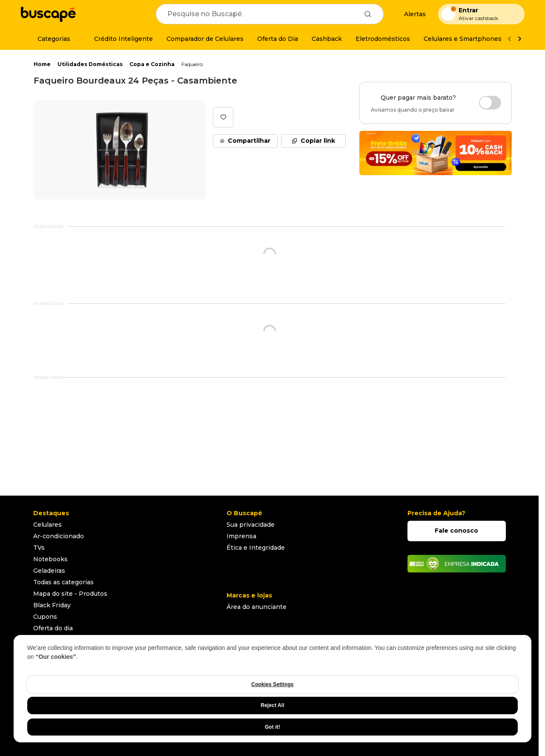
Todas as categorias (63, 582)
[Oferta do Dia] (278, 39)
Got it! (272, 727)
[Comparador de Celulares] (205, 39)
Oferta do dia (53, 628)
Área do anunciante (257, 607)
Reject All (272, 705)
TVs (39, 548)
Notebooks (50, 559)
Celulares (47, 525)
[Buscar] (368, 14)
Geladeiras (49, 571)
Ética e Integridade (256, 548)
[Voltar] (509, 39)
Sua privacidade (251, 525)
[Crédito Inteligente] (118, 39)
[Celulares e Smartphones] (463, 39)
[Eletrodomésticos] (383, 39)
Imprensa (241, 536)
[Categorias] (49, 39)
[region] (272, 689)
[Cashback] (327, 39)
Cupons (45, 617)
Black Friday (52, 605)
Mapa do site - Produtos (70, 594)
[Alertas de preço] (411, 14)
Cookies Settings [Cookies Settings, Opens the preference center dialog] (272, 684)
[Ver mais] (519, 39)
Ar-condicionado (59, 536)
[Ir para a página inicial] (48, 14)
